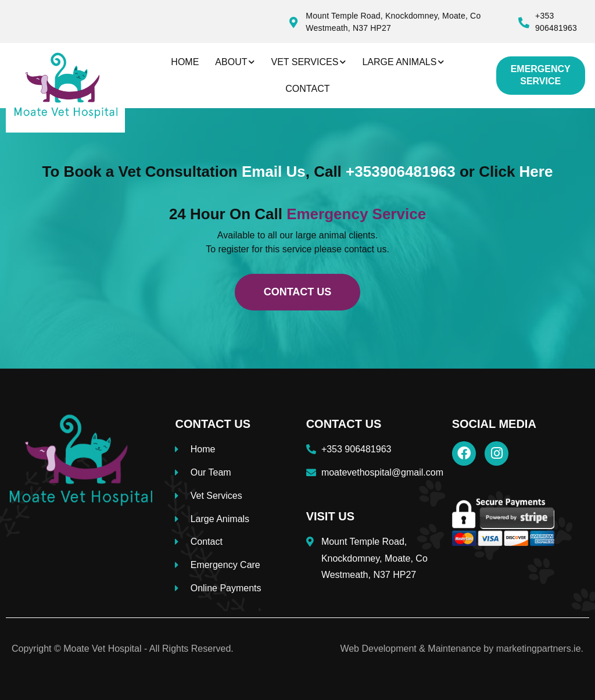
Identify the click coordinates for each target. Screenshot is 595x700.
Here (536, 172)
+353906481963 (401, 172)
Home (185, 62)
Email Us (274, 172)
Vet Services (308, 62)
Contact (307, 89)
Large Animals (403, 62)
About (235, 62)
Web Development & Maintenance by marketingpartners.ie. (462, 649)
